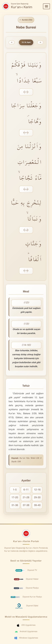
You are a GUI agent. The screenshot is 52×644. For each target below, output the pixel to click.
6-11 (26, 490)
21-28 (26, 498)
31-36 (15, 505)
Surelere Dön (26, 20)
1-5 (15, 490)
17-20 (15, 498)
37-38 (26, 505)
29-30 (37, 498)
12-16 (37, 490)
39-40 (37, 505)
